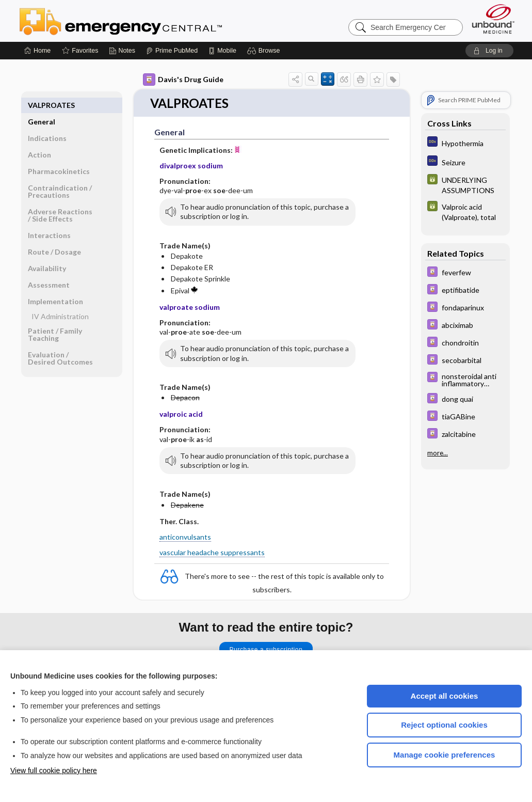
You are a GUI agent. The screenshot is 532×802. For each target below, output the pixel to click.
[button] (265, 51)
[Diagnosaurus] (465, 143)
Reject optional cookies (444, 725)
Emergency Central (148, 21)
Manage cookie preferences (445, 755)
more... (438, 453)
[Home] (37, 51)
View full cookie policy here (54, 770)
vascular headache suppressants (212, 553)
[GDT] (465, 184)
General (42, 105)
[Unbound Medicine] (493, 19)
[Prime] (172, 51)
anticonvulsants (185, 537)
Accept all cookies (445, 696)
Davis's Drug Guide (183, 80)
